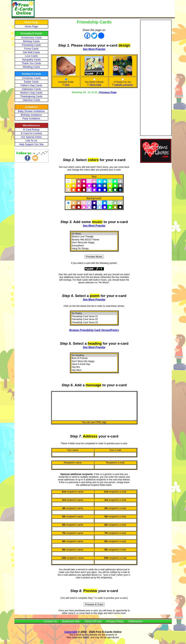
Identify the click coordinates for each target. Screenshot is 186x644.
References (136, 626)
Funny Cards (31, 49)
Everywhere (95, 246)
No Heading (95, 355)
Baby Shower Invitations (31, 111)
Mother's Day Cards (31, 93)
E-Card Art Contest (31, 133)
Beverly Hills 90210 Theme (95, 240)
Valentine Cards (31, 100)
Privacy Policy (115, 626)
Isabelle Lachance (125, 85)
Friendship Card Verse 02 (95, 319)
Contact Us (50, 626)
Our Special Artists (31, 137)
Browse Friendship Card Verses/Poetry (95, 330)
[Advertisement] (105, 9)
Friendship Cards (31, 45)
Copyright (71, 637)
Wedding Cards (31, 67)
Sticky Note (96, 85)
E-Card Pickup (31, 130)
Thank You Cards (31, 63)
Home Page (31, 26)
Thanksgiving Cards (31, 96)
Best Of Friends (95, 358)
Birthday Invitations (31, 115)
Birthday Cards (31, 41)
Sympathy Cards (31, 60)
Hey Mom (95, 370)
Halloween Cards (31, 89)
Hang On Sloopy (95, 249)
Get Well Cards (31, 52)
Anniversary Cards (31, 38)
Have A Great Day (95, 364)
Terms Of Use (93, 626)
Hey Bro (95, 367)
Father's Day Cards (31, 85)
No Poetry (95, 313)
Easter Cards (31, 82)
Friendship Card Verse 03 (95, 322)
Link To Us (31, 141)
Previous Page (109, 92)
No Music (95, 234)
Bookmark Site (71, 626)
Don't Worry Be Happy (95, 243)
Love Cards (31, 56)
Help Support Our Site (31, 144)
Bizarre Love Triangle (95, 237)
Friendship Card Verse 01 (95, 317)
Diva (68, 85)
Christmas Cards (31, 78)
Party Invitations (31, 118)
